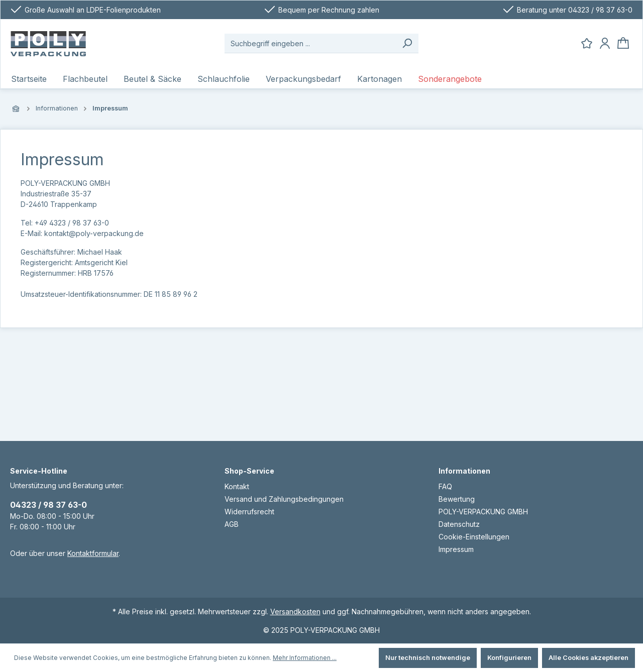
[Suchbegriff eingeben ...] (310, 43)
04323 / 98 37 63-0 (48, 505)
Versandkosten (295, 611)
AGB (232, 524)
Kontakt (237, 486)
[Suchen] (407, 43)
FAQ (445, 486)
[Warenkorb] (623, 43)
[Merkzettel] (587, 43)
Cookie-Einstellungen (474, 537)
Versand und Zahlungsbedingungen (284, 499)
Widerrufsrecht (249, 512)
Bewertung (457, 499)
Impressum (456, 549)
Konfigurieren (509, 658)
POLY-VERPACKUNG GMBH (483, 512)
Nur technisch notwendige (428, 658)
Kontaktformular (93, 553)
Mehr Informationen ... (305, 658)
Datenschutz (459, 524)
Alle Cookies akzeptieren (588, 658)
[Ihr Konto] (605, 43)
